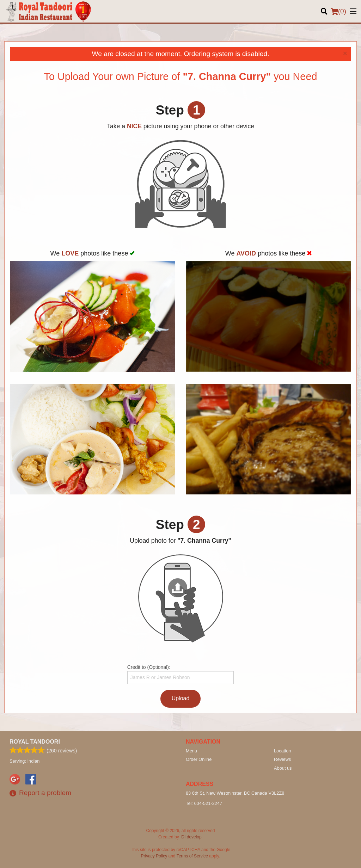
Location (282, 751)
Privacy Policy (154, 856)
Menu (191, 751)
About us (283, 768)
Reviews (282, 759)
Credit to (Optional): (181, 674)
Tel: (204, 803)
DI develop (191, 837)
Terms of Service (192, 856)
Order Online (199, 759)
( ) (338, 11)
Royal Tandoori (35, 742)
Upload (181, 698)
